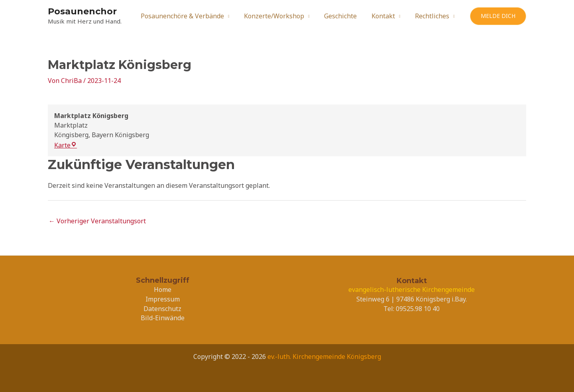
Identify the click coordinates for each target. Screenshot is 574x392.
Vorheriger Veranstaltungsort (97, 221)
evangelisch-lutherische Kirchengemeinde (412, 290)
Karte (66, 145)
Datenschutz (162, 309)
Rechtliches (433, 16)
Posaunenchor (82, 11)
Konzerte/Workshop (280, 16)
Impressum (163, 299)
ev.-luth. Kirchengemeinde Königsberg (324, 357)
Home (163, 290)
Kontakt (386, 16)
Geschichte (345, 16)
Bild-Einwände (163, 318)
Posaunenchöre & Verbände (191, 16)
